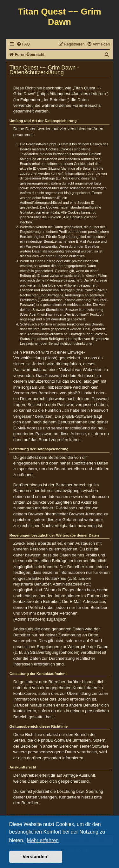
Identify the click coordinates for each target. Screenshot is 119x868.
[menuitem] (23, 44)
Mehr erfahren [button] (43, 840)
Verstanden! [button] (36, 857)
